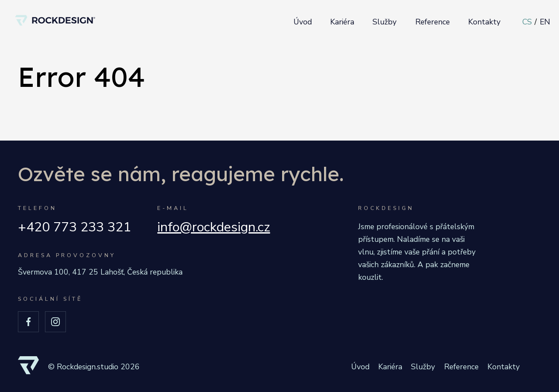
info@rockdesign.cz (214, 227)
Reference (433, 22)
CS (527, 22)
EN (545, 22)
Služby (385, 22)
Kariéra (342, 22)
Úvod (303, 22)
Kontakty (484, 22)
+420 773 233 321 (74, 227)
